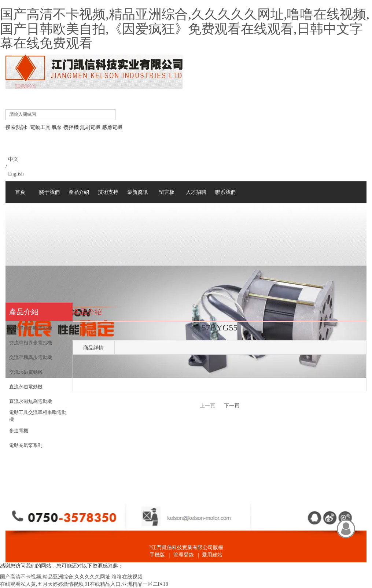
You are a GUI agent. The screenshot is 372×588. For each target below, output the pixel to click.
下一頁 (232, 406)
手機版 (157, 555)
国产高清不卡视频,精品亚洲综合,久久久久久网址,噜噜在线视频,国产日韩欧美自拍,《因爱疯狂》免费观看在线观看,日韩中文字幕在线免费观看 (185, 29)
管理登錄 (184, 555)
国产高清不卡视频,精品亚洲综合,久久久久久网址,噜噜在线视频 (71, 577)
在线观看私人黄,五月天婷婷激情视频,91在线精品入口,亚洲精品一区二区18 (84, 584)
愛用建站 (212, 555)
